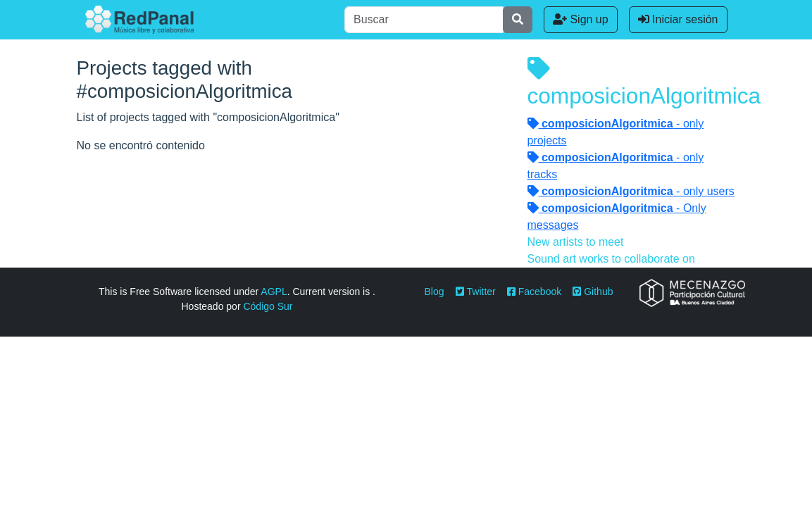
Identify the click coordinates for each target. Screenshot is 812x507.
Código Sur (268, 306)
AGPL (274, 292)
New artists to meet (576, 242)
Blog (434, 292)
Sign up (581, 19)
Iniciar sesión (678, 19)
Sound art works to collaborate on (611, 259)
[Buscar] (424, 20)
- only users (631, 191)
